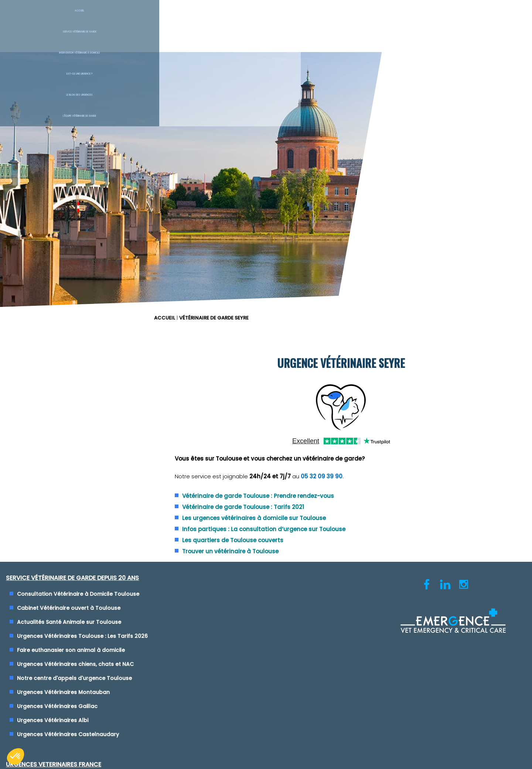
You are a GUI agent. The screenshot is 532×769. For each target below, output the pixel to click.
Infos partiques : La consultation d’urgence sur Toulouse (372, 281)
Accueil (44, 18)
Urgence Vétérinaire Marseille (317, 389)
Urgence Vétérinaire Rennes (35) (321, 445)
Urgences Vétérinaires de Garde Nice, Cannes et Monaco (354, 360)
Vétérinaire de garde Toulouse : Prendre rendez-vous (366, 248)
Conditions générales (266, 580)
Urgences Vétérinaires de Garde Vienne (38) (337, 375)
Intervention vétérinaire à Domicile (226, 18)
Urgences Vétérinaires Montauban (68, 445)
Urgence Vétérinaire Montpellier (320, 403)
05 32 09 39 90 (430, 229)
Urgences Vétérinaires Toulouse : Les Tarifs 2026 (87, 389)
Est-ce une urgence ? (311, 18)
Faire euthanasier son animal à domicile (76, 403)
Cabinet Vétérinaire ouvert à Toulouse (74, 360)
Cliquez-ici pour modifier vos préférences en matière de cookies (266, 588)
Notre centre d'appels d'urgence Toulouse (79, 431)
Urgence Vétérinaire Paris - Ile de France (332, 431)
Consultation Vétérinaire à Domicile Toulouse (83, 346)
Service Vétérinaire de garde (133, 18)
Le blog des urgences (399, 18)
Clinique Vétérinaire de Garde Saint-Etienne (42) (342, 459)
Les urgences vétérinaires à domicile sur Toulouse (362, 270)
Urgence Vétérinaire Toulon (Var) (322, 417)
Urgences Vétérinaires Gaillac (62, 459)
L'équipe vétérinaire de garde (488, 18)
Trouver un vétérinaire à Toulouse (339, 303)
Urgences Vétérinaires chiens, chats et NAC (80, 417)
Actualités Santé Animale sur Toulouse (74, 375)
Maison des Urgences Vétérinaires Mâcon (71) (339, 473)
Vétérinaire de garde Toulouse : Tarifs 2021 (351, 259)
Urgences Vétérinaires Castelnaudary (73, 487)
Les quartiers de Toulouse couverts (341, 292)
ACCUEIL (280, 57)
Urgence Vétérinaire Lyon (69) (318, 346)
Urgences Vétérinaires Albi (57, 473)
